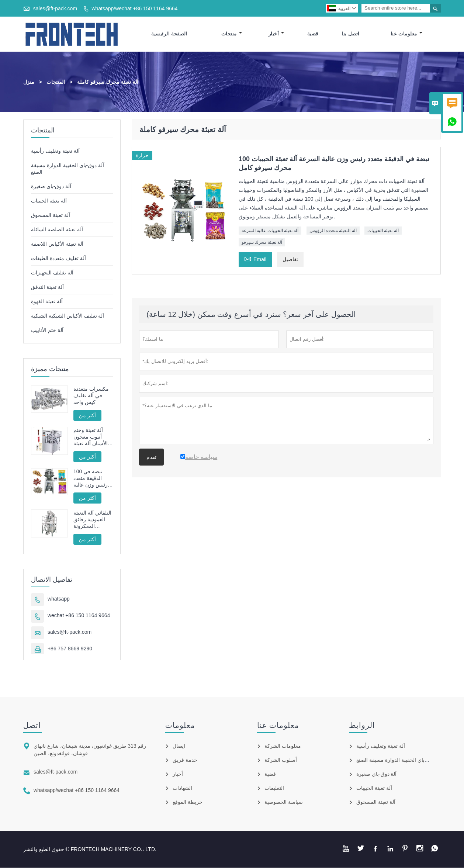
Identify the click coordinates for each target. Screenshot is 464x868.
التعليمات (274, 788)
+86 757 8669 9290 (70, 649)
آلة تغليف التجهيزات (52, 273)
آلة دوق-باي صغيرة (51, 187)
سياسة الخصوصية (284, 802)
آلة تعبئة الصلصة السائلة (57, 230)
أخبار (277, 34)
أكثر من (87, 416)
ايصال (179, 746)
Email (255, 259)
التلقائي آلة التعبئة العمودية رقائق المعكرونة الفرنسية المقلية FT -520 (92, 520)
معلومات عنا (407, 34)
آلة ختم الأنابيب (47, 331)
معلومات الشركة (283, 746)
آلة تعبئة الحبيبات (383, 231)
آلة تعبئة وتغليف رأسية (55, 151)
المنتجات (56, 82)
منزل (29, 82)
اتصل (32, 726)
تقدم (151, 457)
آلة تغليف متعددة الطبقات (58, 259)
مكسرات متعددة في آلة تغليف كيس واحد (91, 396)
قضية (313, 34)
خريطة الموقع (188, 802)
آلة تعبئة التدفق (47, 287)
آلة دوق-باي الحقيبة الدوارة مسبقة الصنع (399, 760)
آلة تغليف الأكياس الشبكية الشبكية (68, 316)
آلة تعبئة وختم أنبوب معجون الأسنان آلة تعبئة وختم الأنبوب (91, 437)
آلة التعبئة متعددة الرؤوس (333, 231)
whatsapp (59, 599)
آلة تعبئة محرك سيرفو (262, 243)
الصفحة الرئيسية (169, 34)
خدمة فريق (185, 760)
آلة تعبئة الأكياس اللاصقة (57, 244)
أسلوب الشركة (281, 760)
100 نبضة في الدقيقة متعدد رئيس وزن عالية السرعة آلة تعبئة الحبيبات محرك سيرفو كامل (91, 479)
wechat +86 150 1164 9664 (79, 616)
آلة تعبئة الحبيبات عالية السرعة (270, 231)
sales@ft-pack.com (55, 8)
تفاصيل (290, 260)
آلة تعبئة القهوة (47, 302)
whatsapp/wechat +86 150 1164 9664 (134, 8)
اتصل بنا (351, 34)
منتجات (232, 34)
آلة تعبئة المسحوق (51, 215)
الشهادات (182, 788)
